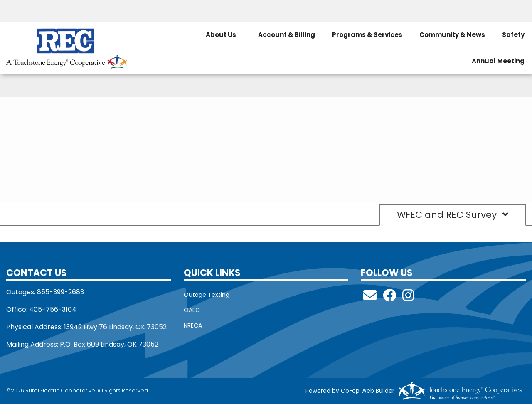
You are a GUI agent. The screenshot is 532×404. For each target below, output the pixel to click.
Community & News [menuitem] (452, 35)
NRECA (193, 325)
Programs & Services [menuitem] (367, 35)
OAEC (192, 310)
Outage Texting (207, 295)
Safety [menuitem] (513, 35)
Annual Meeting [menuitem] (498, 61)
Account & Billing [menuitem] (287, 35)
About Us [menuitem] (221, 35)
